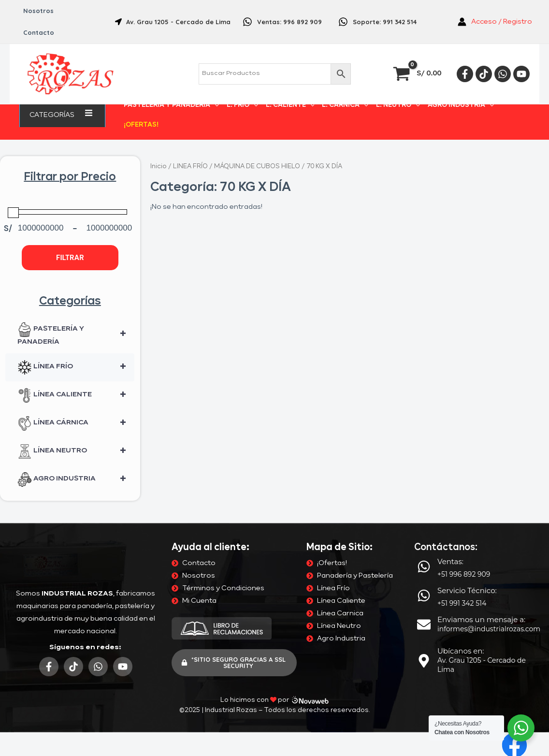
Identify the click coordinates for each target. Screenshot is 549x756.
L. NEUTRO (398, 105)
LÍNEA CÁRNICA (76, 423)
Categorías (62, 115)
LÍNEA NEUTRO (76, 451)
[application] (78, 115)
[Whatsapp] (503, 74)
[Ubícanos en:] (424, 661)
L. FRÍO (242, 105)
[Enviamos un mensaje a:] (424, 625)
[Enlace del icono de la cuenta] (495, 22)
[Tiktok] (484, 74)
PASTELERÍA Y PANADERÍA (171, 105)
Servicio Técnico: (467, 590)
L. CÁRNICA (345, 105)
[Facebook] (465, 74)
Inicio (159, 167)
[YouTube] (521, 74)
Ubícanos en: (461, 651)
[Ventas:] (424, 567)
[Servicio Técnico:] (424, 596)
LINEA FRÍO (190, 167)
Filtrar (70, 258)
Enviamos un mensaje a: (481, 619)
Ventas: (450, 561)
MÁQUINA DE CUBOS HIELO (257, 167)
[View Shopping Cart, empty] (418, 74)
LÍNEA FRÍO (76, 367)
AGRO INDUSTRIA (461, 105)
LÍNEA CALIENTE (76, 395)
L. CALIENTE (290, 105)
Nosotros (38, 11)
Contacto (39, 32)
